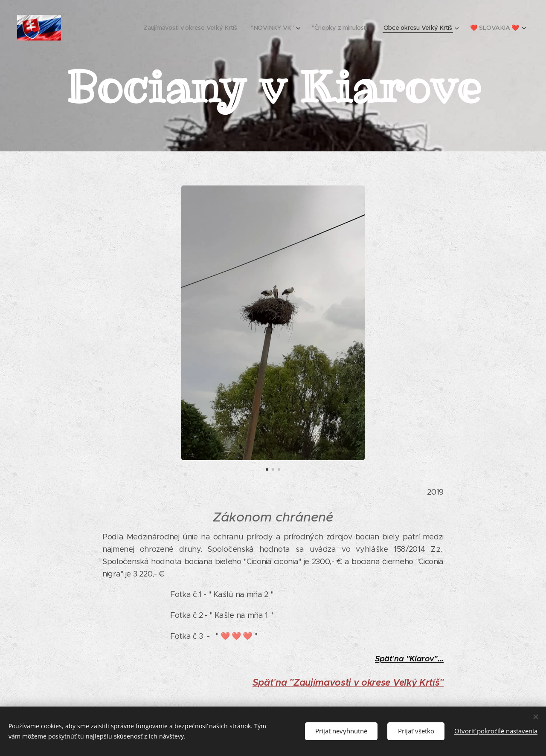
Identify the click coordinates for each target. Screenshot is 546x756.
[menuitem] (191, 28)
